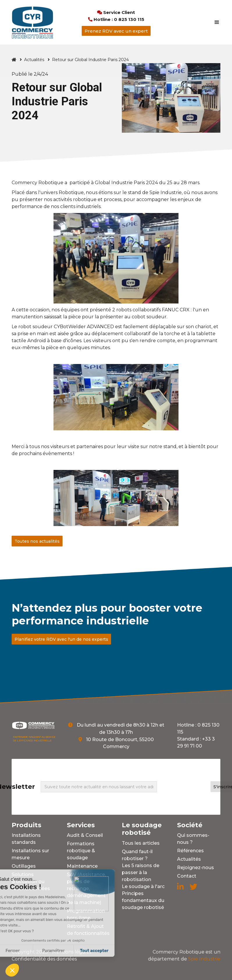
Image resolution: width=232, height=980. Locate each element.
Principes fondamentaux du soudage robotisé (143, 900)
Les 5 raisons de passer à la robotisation (141, 872)
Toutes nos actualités (37, 541)
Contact (187, 876)
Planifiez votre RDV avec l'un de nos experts (61, 639)
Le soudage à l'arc (143, 886)
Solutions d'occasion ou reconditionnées (31, 882)
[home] (32, 22)
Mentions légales (72, 952)
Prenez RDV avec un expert (116, 31)
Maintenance (82, 866)
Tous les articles (141, 843)
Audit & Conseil (85, 835)
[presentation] (187, 786)
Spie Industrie (184, 955)
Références (190, 851)
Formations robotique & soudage (81, 851)
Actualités (34, 60)
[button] (214, 22)
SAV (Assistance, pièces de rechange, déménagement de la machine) (86, 888)
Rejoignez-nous (196, 868)
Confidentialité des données (44, 959)
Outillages (24, 866)
